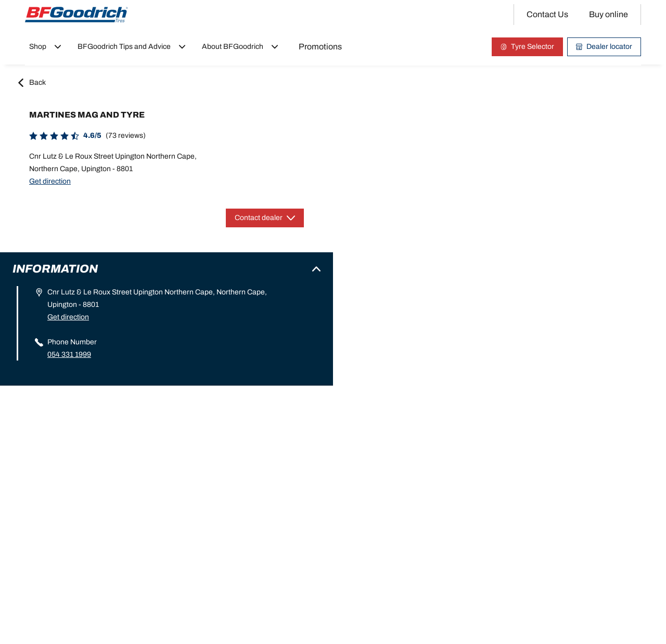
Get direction (50, 181)
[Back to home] (76, 15)
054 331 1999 (69, 355)
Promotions (320, 47)
